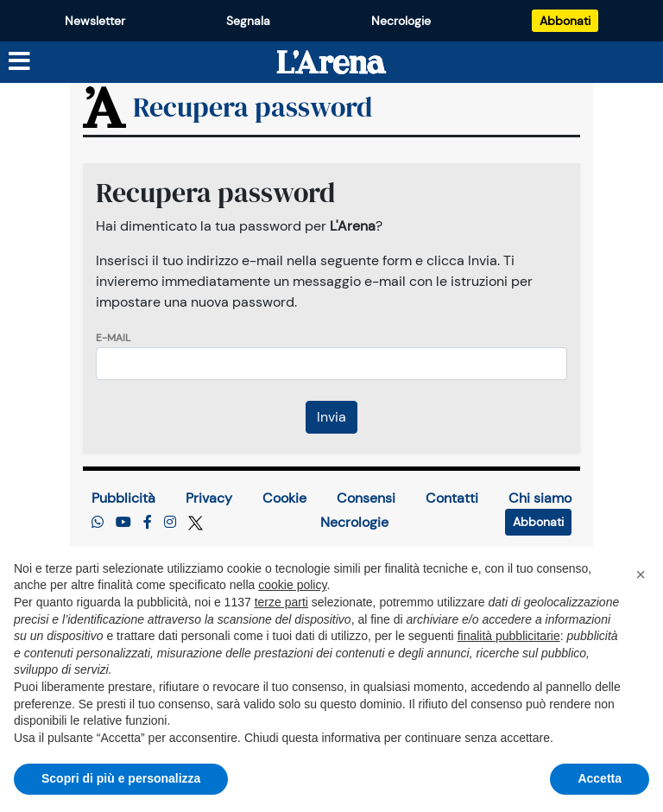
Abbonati (565, 21)
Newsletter (95, 21)
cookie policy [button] (292, 585)
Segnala (248, 21)
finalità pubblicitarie (509, 636)
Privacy (209, 498)
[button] (641, 574)
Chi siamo (540, 498)
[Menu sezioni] (20, 62)
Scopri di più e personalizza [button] (121, 778)
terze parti (281, 602)
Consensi (366, 498)
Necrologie (401, 21)
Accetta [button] (600, 778)
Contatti (452, 498)
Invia (331, 417)
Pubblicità (123, 498)
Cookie (284, 498)
